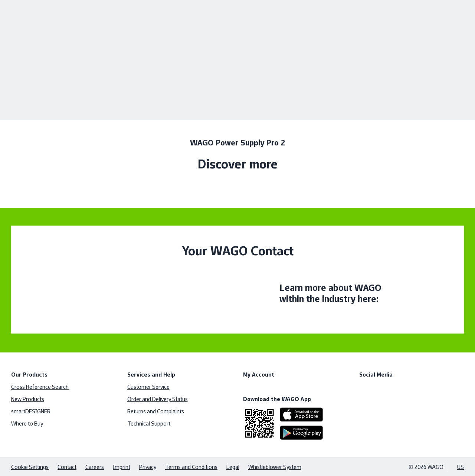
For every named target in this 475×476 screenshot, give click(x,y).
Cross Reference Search (40, 387)
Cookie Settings (30, 467)
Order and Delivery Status (158, 399)
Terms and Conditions (191, 467)
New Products (28, 399)
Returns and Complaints (156, 411)
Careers (95, 467)
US (461, 467)
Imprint (122, 467)
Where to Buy (27, 424)
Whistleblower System (275, 467)
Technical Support (149, 424)
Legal (233, 467)
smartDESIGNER (31, 411)
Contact (67, 467)
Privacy (148, 467)
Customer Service (148, 387)
